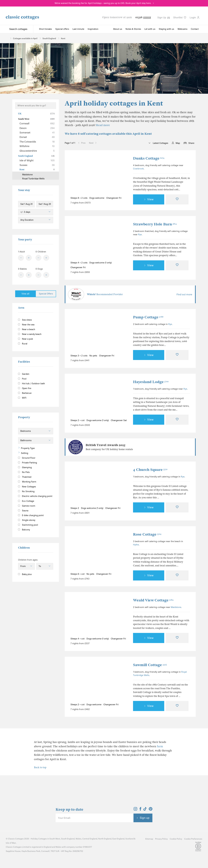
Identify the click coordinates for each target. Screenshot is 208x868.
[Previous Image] (75, 175)
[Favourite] (177, 199)
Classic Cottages (16, 839)
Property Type (28, 448)
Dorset (37, 137)
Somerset (37, 133)
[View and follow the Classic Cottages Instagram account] (135, 810)
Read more (103, 125)
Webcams (182, 29)
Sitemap (149, 839)
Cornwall (37, 123)
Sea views (25, 320)
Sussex (37, 165)
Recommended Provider (105, 294)
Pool (22, 379)
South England (36, 156)
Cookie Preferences (193, 839)
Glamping (25, 467)
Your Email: (64, 818)
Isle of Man (11, 843)
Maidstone (176, 607)
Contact (195, 29)
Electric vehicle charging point (35, 496)
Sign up (145, 818)
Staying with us (166, 29)
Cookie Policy (176, 839)
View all (25, 294)
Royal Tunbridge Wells (33, 179)
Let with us (150, 29)
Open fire (25, 388)
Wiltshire (37, 146)
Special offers (62, 29)
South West (36, 119)
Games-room (27, 506)
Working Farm (27, 482)
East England (118, 839)
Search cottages (18, 29)
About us (118, 29)
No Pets (24, 472)
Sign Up (164, 17)
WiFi (22, 398)
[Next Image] (122, 175)
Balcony (24, 530)
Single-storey (27, 520)
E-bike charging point (31, 515)
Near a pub (25, 339)
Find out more (184, 294)
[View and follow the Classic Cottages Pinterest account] (151, 810)
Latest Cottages (160, 143)
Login (194, 17)
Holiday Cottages (39, 839)
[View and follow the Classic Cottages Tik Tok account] (145, 810)
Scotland (129, 839)
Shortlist (180, 17)
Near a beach (27, 329)
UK (36, 114)
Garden (24, 374)
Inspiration (93, 29)
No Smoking (26, 491)
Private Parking (28, 463)
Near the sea (26, 325)
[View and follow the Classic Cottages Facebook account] (140, 810)
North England (105, 839)
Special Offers (46, 294)
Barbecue (25, 393)
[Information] (39, 486)
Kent (37, 170)
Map (178, 143)
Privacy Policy (161, 839)
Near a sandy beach (30, 334)
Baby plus (25, 574)
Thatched (25, 477)
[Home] (7, 38)
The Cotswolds (37, 142)
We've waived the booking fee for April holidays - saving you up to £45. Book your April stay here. (103, 3)
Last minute (78, 29)
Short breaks (45, 29)
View (150, 199)
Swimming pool (28, 525)
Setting (25, 453)
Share (191, 143)
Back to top (40, 767)
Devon (37, 128)
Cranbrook (138, 169)
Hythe (136, 545)
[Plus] (29, 258)
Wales (78, 839)
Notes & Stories (133, 29)
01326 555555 (143, 17)
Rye (140, 235)
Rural (23, 344)
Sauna (23, 511)
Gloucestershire (37, 151)
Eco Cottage (26, 501)
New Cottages (29, 486)
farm (160, 746)
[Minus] (21, 258)
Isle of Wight (37, 160)
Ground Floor (27, 458)
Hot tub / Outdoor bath (31, 384)
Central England (90, 839)
